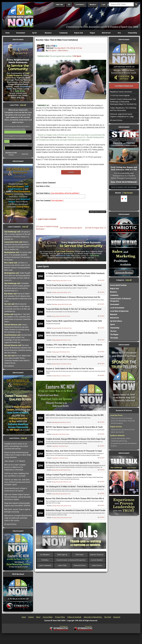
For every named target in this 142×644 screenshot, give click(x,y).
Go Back (71, 172)
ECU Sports (52, 51)
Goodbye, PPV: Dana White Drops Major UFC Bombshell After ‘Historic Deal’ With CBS (74, 347)
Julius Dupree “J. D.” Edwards (15, 461)
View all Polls (25, 154)
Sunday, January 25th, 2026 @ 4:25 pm (61, 317)
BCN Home (80, 556)
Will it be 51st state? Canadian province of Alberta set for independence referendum (15, 467)
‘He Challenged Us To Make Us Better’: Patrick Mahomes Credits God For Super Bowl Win (75, 489)
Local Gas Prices (116, 415)
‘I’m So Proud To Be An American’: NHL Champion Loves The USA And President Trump (74, 288)
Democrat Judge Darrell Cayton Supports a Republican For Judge (122, 115)
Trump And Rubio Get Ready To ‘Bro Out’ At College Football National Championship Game (74, 311)
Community (63, 33)
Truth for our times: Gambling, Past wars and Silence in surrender (17, 475)
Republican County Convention (121, 92)
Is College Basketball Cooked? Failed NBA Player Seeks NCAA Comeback (75, 274)
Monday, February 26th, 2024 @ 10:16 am (62, 483)
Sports (80, 229)
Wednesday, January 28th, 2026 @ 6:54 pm (62, 306)
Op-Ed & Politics (116, 321)
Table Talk (59, 5)
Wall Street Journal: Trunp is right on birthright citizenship (17, 511)
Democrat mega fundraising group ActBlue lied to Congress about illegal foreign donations (18, 455)
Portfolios (45, 561)
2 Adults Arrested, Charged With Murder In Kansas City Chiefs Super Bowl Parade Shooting (75, 441)
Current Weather (97, 561)
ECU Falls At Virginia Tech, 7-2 (96, 229)
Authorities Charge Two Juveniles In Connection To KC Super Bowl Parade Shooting (75, 513)
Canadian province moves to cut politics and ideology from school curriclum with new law (16, 446)
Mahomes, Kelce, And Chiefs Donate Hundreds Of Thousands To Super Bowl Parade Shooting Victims (74, 453)
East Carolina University (68, 229)
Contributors (80, 5)
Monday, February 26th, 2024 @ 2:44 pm (61, 471)
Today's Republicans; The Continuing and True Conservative (123, 109)
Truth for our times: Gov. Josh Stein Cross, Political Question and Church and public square (17, 482)
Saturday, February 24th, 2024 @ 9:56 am (61, 507)
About (38, 617)
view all (23, 105)
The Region (114, 334)
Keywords (117, 617)
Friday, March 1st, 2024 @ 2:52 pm (60, 447)
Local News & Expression (119, 311)
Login (104, 5)
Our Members (45, 556)
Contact (31, 617)
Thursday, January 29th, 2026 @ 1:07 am (61, 294)
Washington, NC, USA (124, 203)
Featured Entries (80, 567)
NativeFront (106, 33)
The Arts (113, 331)
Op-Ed (34, 33)
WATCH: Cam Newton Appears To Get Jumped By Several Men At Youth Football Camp (74, 429)
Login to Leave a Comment (47, 220)
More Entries (63, 51)
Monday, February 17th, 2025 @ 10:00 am (62, 365)
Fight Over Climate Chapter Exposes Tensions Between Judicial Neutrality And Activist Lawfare (18, 497)
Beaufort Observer (97, 556)
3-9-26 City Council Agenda (120, 95)
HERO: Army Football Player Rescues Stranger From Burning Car (72, 334)
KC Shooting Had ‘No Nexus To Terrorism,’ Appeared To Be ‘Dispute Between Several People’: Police (73, 465)
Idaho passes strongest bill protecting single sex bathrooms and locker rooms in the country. (18, 518)
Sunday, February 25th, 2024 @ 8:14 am (61, 495)
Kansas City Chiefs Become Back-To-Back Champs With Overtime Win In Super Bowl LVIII (75, 501)
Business (48, 33)
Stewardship (132, 33)
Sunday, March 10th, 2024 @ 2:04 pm (61, 435)
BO (69, 5)
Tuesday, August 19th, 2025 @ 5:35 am (61, 353)
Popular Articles (116, 427)
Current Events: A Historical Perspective (71, 561)
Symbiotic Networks (117, 436)
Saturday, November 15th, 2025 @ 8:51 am (62, 329)
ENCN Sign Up (62, 556)
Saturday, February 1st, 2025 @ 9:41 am (61, 377)
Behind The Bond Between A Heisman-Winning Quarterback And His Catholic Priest (73, 299)
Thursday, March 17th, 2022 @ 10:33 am (68, 48)
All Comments (9, 366)
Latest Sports (43, 268)
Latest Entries (97, 567)
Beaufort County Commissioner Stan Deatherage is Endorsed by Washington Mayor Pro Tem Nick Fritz (123, 102)
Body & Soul (79, 33)
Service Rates (48, 617)
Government (21, 33)
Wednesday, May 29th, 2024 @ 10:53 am (61, 424)
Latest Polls (62, 567)
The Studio (114, 338)
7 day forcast (128, 193)
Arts (119, 33)
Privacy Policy (60, 617)
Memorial (114, 314)
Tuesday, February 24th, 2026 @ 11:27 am (62, 282)
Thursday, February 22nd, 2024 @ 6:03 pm (62, 519)
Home (7, 33)
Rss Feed (108, 617)
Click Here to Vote (11, 153)
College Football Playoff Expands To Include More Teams (69, 476)
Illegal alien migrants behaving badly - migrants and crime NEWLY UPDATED (18, 504)
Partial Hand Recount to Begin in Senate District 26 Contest (16, 489)
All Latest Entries (10, 524)
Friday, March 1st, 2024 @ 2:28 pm (60, 459)
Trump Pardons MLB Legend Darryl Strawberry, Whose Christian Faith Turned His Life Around (74, 323)
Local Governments (117, 308)
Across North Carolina (118, 285)
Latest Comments (45, 567)
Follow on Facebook (74, 617)
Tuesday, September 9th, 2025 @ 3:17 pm (61, 341)
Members (93, 5)
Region (92, 33)
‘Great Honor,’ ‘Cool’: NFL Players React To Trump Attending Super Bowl (75, 358)
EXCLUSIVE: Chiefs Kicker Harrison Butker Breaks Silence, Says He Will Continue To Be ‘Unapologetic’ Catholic (75, 417)
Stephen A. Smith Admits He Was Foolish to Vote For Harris (70, 370)
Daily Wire (102, 281)
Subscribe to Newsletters (93, 617)
